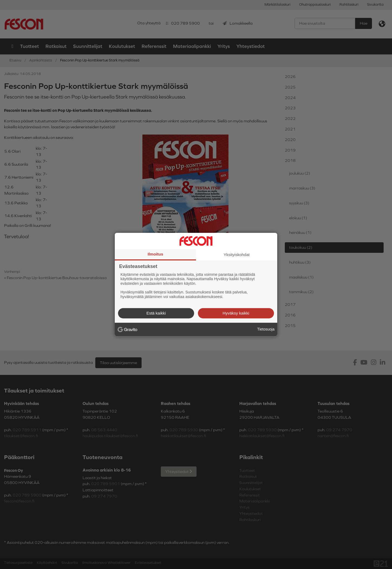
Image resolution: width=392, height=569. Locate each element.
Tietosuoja (266, 329)
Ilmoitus (155, 254)
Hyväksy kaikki (236, 313)
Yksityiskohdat (237, 255)
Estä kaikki (156, 313)
